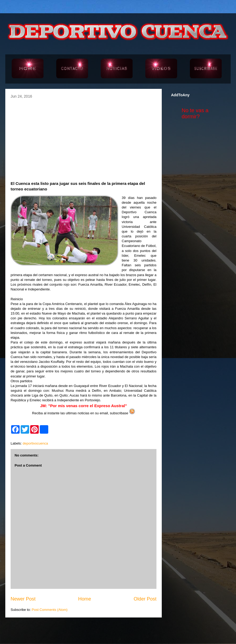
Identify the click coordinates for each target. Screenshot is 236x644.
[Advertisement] (84, 138)
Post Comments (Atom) (50, 610)
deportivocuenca (35, 443)
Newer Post (23, 599)
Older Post (145, 599)
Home (85, 599)
